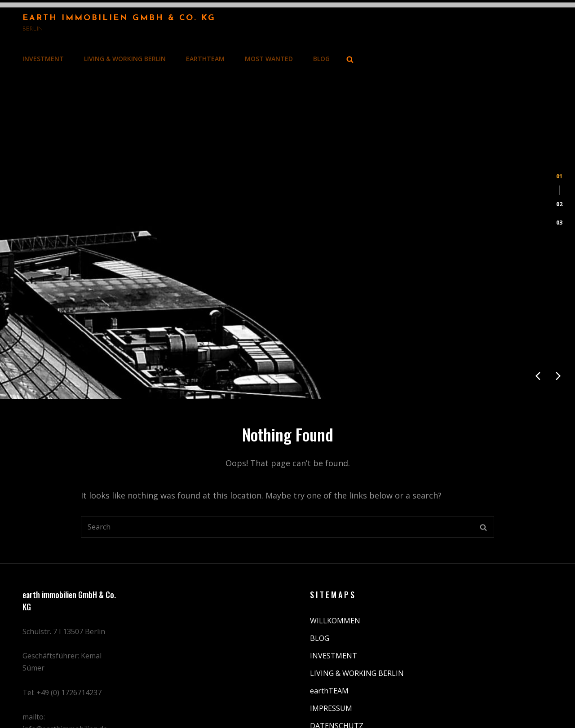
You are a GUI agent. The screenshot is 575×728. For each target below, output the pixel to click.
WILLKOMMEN (335, 559)
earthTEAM (205, 59)
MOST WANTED (269, 59)
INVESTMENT (43, 59)
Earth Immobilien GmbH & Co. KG (119, 18)
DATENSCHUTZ (337, 664)
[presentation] (538, 315)
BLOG (321, 59)
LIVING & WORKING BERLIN (125, 59)
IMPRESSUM (331, 647)
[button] (559, 150)
